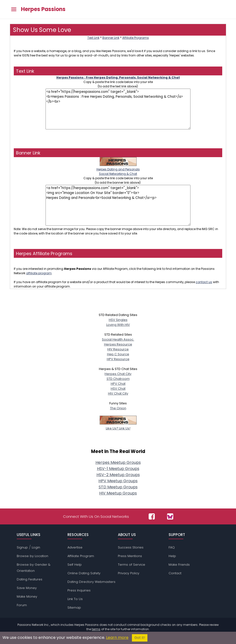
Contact (175, 573)
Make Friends (179, 565)
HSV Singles (118, 320)
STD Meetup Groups (118, 487)
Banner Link (111, 38)
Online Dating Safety (84, 573)
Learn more (117, 637)
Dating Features (30, 579)
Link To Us (75, 599)
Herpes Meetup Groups (118, 462)
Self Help (75, 565)
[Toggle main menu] (14, 9)
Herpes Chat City (118, 374)
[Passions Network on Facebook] (152, 516)
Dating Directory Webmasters (91, 582)
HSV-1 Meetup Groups (118, 469)
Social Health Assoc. (118, 339)
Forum (22, 605)
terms (96, 629)
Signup (22, 547)
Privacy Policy (129, 573)
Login (36, 547)
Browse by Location (32, 556)
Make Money (27, 596)
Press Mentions (130, 556)
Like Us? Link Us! (118, 426)
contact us (204, 282)
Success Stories (131, 547)
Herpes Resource (118, 344)
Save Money (27, 588)
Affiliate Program (81, 556)
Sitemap (74, 608)
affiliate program (39, 273)
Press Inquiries (79, 590)
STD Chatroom (118, 379)
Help (172, 556)
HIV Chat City (118, 393)
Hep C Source (118, 354)
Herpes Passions (43, 9)
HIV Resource (118, 349)
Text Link (93, 38)
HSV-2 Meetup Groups (118, 475)
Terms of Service (132, 565)
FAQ (172, 547)
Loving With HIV (118, 325)
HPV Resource (118, 359)
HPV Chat (118, 384)
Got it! (140, 638)
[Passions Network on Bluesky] (170, 516)
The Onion (118, 408)
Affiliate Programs (136, 38)
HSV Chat (118, 389)
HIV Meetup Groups (118, 493)
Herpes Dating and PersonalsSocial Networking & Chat (118, 169)
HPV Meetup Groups (118, 481)
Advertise (75, 547)
